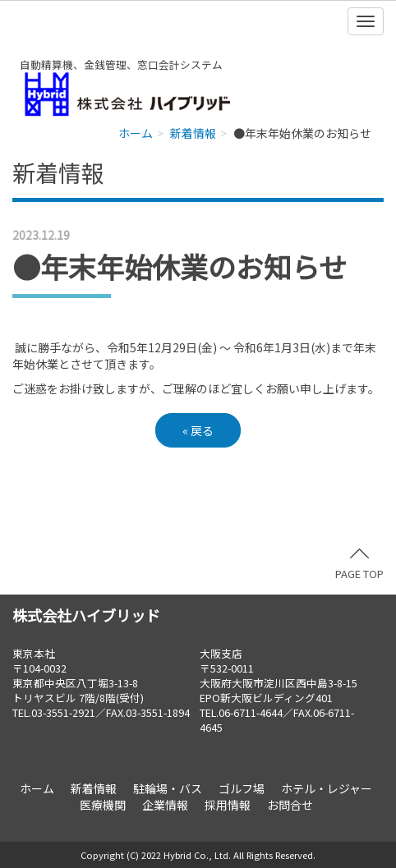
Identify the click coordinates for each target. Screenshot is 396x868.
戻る (198, 430)
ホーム (136, 133)
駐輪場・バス (168, 788)
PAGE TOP (359, 565)
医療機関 (103, 805)
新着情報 (193, 133)
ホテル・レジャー (327, 788)
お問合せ (290, 805)
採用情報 (228, 805)
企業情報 (165, 805)
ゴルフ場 (242, 788)
